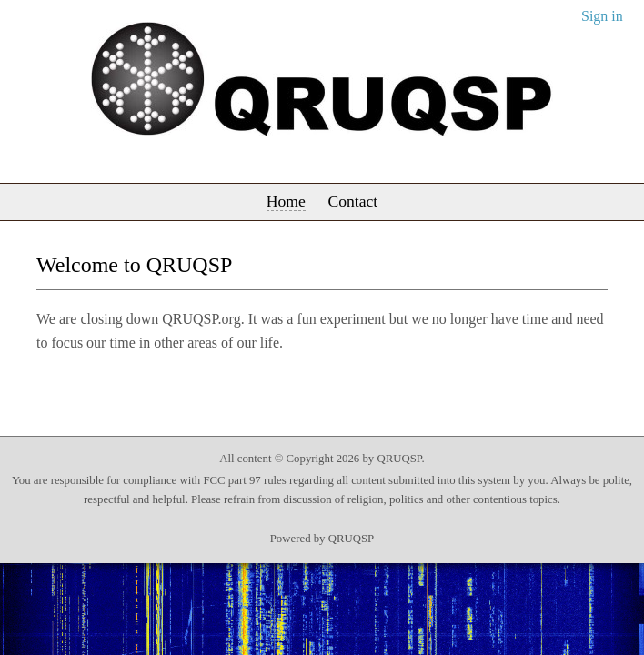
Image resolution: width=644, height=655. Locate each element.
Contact (352, 201)
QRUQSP (352, 539)
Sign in (602, 16)
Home (286, 201)
